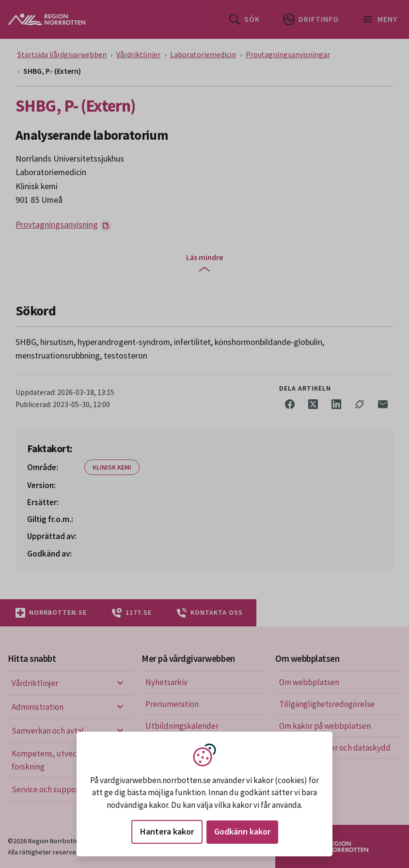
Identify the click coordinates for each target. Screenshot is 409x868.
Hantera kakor (167, 831)
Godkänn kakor (242, 831)
